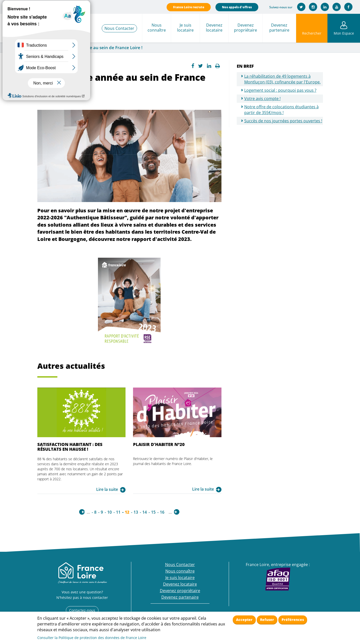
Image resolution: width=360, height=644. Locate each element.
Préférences (293, 620)
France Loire (14, 48)
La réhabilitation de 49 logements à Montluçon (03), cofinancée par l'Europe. (282, 79)
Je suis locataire (185, 28)
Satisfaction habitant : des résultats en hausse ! (70, 447)
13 (136, 512)
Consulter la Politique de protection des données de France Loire (92, 638)
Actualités (39, 48)
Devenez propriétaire (246, 28)
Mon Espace (344, 33)
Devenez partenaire (279, 28)
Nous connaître (157, 28)
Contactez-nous (82, 610)
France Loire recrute (189, 7)
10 (109, 512)
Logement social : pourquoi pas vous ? (280, 90)
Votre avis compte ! (262, 99)
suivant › (177, 512)
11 (118, 512)
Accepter (244, 620)
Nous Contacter (119, 28)
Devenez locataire (214, 28)
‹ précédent (82, 512)
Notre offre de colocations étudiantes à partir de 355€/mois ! (281, 110)
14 (145, 512)
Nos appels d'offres (237, 7)
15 (153, 512)
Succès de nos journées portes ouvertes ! (283, 121)
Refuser (267, 620)
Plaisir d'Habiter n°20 (159, 444)
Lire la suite (107, 489)
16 (162, 512)
